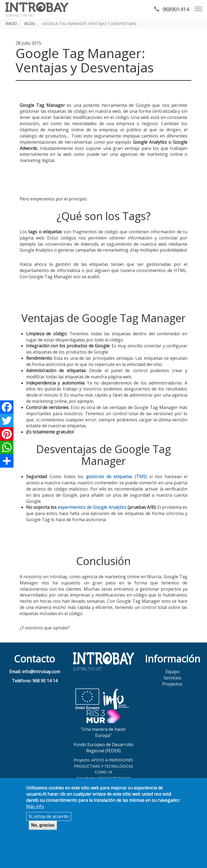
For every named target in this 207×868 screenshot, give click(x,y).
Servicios (172, 678)
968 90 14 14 (45, 681)
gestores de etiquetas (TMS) (116, 477)
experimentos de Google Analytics (92, 507)
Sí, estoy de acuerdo (49, 816)
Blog (30, 24)
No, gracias (43, 825)
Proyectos (172, 684)
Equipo (172, 672)
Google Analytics (150, 142)
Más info (35, 806)
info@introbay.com (41, 672)
